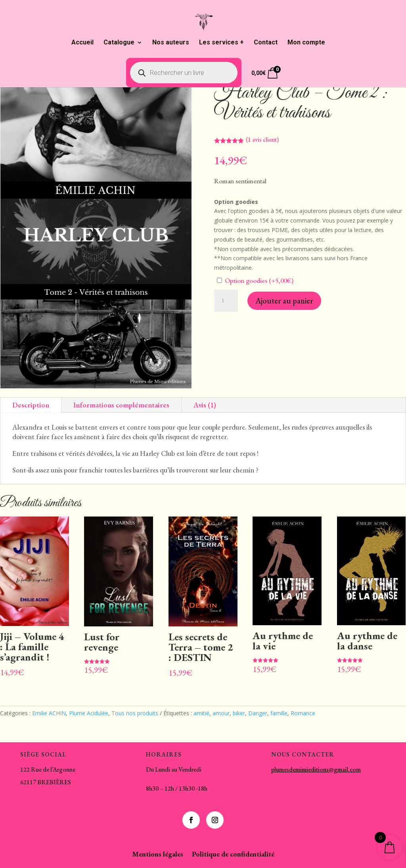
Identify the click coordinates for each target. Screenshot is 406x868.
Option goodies (255, 280)
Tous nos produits (135, 713)
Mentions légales (158, 855)
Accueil (82, 43)
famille (279, 713)
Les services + (221, 43)
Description (31, 405)
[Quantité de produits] (226, 301)
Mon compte (306, 43)
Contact (266, 43)
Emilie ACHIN (49, 713)
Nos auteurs (171, 43)
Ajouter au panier (284, 301)
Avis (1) (205, 405)
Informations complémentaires (121, 405)
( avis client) (262, 139)
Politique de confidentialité (233, 855)
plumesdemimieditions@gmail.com (316, 769)
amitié (201, 713)
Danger (258, 713)
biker (239, 713)
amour (221, 713)
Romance (303, 713)
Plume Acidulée (89, 713)
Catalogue (119, 43)
